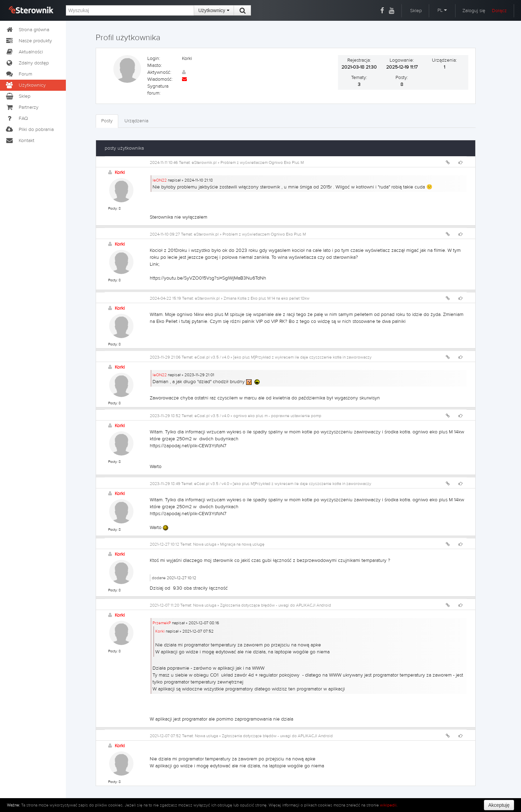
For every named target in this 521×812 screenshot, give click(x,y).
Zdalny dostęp (27, 63)
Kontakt (20, 141)
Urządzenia (136, 121)
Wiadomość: (160, 79)
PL (442, 10)
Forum (19, 74)
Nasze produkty (29, 41)
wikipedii (388, 805)
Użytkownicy (214, 10)
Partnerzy (22, 107)
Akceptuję (499, 805)
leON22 (160, 180)
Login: (154, 59)
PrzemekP (162, 623)
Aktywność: (159, 72)
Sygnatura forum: (158, 90)
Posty (107, 121)
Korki (120, 173)
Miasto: (155, 65)
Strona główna (27, 30)
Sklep (416, 11)
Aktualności (24, 52)
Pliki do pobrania (29, 130)
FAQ (17, 118)
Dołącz (499, 11)
